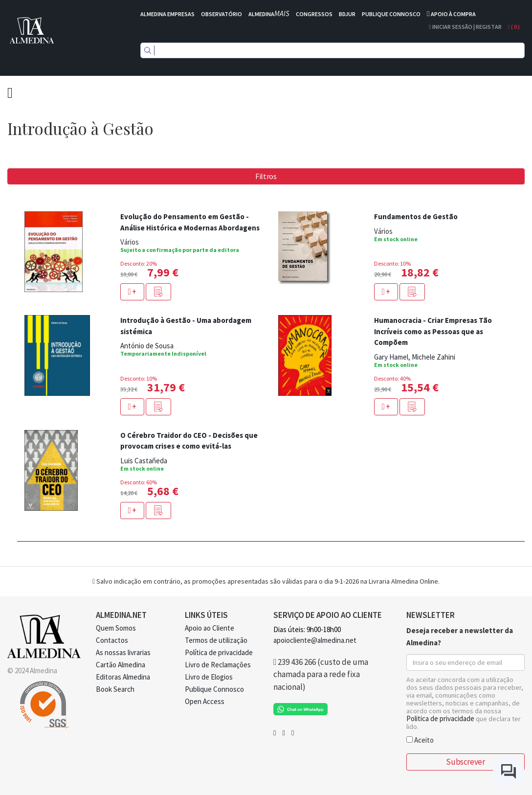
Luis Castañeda (144, 461)
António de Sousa (147, 346)
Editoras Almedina (123, 677)
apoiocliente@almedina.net (315, 640)
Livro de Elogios (209, 677)
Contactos (112, 640)
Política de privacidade (219, 652)
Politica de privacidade (440, 718)
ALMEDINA (269, 14)
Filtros (266, 176)
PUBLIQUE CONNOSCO (391, 14)
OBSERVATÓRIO (222, 14)
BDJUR (347, 14)
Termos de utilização (216, 640)
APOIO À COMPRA (453, 14)
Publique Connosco (214, 689)
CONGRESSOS (314, 14)
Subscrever (465, 762)
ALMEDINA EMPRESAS (167, 14)
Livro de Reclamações (218, 665)
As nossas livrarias (123, 652)
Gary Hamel (391, 357)
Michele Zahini (433, 357)
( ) (514, 27)
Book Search (115, 689)
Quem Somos (116, 628)
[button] (158, 292)
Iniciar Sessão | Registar (465, 27)
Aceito (420, 739)
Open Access (205, 701)
